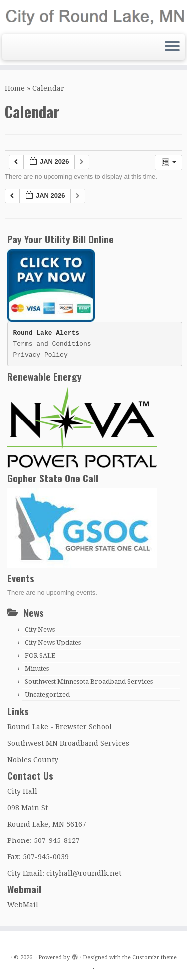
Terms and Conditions (52, 344)
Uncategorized (47, 694)
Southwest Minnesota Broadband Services (89, 681)
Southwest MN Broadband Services (68, 743)
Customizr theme (154, 957)
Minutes (37, 668)
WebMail (23, 905)
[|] (93, 16)
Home (15, 88)
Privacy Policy (41, 355)
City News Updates (53, 642)
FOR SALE (40, 655)
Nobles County (33, 760)
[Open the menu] (172, 47)
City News (40, 630)
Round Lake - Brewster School (60, 727)
